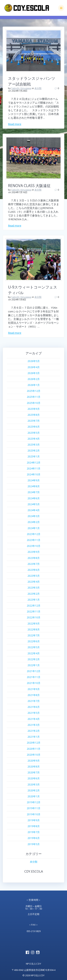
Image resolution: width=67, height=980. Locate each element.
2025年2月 (34, 450)
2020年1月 (34, 796)
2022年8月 (34, 629)
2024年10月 (34, 474)
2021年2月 (34, 731)
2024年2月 (34, 522)
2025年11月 (34, 397)
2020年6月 (34, 778)
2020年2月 (34, 790)
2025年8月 (34, 415)
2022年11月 (34, 611)
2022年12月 (34, 606)
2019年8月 (34, 826)
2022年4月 (34, 653)
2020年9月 (34, 761)
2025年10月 (34, 403)
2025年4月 (34, 439)
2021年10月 (34, 683)
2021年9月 (34, 689)
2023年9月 (34, 552)
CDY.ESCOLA (34, 871)
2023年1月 (34, 600)
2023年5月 (34, 576)
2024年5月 (34, 504)
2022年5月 (34, 647)
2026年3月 (34, 373)
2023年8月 (34, 558)
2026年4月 (34, 367)
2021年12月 (34, 671)
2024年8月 (34, 486)
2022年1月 (34, 665)
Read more (15, 124)
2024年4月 (34, 510)
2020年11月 (34, 749)
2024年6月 (34, 498)
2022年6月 (34, 641)
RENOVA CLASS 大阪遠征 (29, 186)
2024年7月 (34, 492)
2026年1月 (34, 385)
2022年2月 (34, 659)
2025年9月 (34, 409)
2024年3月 (34, 516)
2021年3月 (34, 725)
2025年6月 (34, 427)
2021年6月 (34, 707)
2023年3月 (34, 588)
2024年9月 (34, 480)
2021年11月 (34, 677)
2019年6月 (34, 838)
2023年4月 (34, 582)
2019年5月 (34, 844)
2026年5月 (34, 361)
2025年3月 (34, 445)
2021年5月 (34, 713)
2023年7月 (34, 564)
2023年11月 (34, 540)
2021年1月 (34, 737)
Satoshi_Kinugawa (21, 88)
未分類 (38, 88)
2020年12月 (34, 743)
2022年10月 (34, 617)
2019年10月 (34, 814)
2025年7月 (34, 421)
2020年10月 (34, 755)
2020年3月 (34, 784)
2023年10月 (34, 546)
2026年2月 (34, 379)
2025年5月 (34, 433)
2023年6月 (34, 570)
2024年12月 (34, 463)
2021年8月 (34, 695)
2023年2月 (34, 594)
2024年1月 (34, 528)
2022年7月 (34, 635)
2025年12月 (34, 391)
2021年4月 (34, 719)
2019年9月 (34, 820)
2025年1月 (34, 456)
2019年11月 (34, 808)
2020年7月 (34, 772)
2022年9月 (34, 623)
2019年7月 (34, 832)
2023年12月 (34, 534)
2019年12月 (34, 802)
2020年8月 (34, 766)
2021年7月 (34, 701)
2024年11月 (34, 468)
